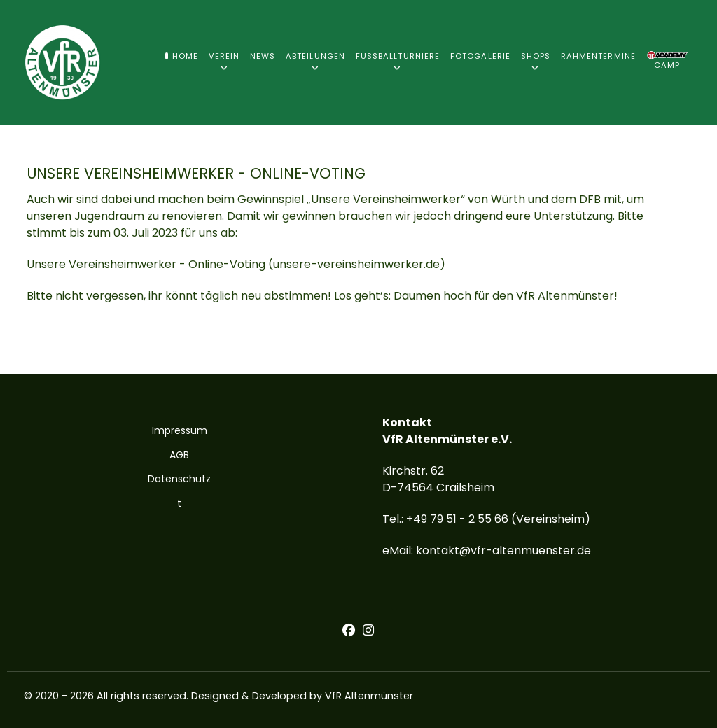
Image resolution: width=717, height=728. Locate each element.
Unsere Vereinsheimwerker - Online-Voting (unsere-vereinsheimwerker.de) (236, 264)
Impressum (180, 430)
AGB (179, 455)
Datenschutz (179, 479)
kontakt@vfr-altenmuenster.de (503, 551)
